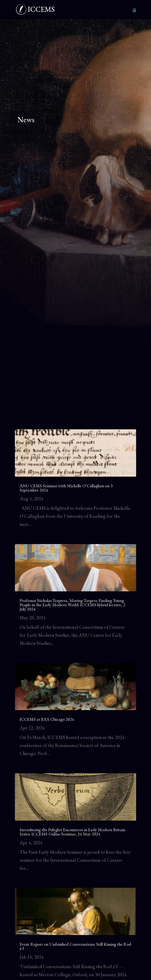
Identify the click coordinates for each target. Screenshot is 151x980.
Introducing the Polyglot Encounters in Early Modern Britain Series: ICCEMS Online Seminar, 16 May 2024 (72, 832)
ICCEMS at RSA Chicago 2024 (47, 719)
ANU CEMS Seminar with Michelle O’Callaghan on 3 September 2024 (66, 488)
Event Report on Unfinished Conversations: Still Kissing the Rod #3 (75, 946)
